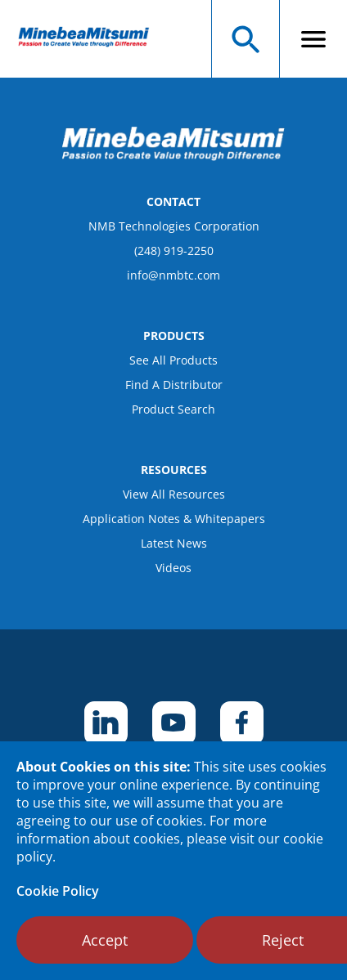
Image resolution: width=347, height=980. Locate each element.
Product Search (173, 409)
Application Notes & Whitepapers (174, 519)
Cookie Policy (58, 891)
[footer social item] (106, 723)
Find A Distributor (174, 385)
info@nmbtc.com (173, 275)
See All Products (173, 360)
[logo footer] (173, 156)
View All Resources (174, 494)
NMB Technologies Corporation (174, 226)
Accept (105, 940)
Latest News (174, 543)
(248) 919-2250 (174, 251)
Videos (173, 568)
